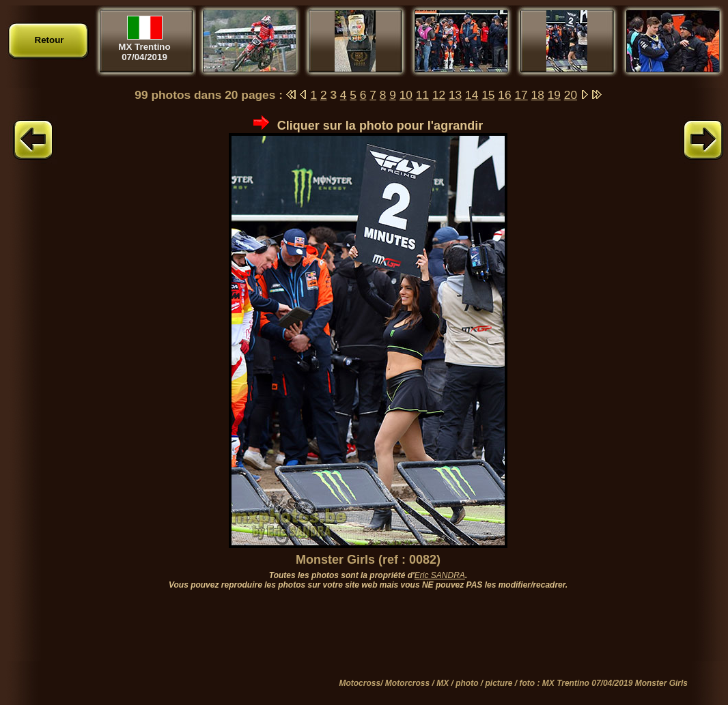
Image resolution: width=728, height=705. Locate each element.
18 (538, 95)
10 (406, 95)
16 (504, 95)
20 (571, 95)
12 (439, 95)
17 (521, 95)
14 (472, 95)
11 (422, 95)
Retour (50, 40)
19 (554, 95)
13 (455, 95)
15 (488, 95)
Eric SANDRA (440, 575)
